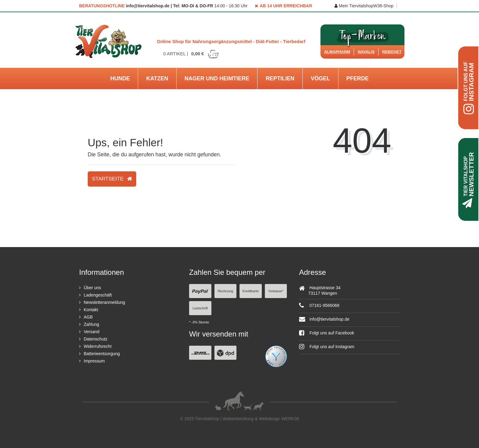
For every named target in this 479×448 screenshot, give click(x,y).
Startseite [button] (112, 179)
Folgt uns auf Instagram (327, 347)
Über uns (92, 288)
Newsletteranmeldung (104, 302)
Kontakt (91, 310)
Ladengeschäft (98, 295)
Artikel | (191, 54)
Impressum (94, 361)
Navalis (366, 52)
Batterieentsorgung (102, 354)
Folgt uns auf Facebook (327, 333)
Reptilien (280, 78)
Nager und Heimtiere (217, 78)
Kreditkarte (251, 291)
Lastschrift (200, 308)
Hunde (120, 78)
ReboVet (392, 52)
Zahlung (91, 324)
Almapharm (337, 52)
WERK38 (290, 419)
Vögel (320, 78)
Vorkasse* (276, 291)
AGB (88, 317)
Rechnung (225, 291)
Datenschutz (96, 339)
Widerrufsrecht (98, 346)
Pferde (358, 78)
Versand (91, 332)
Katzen (157, 78)
